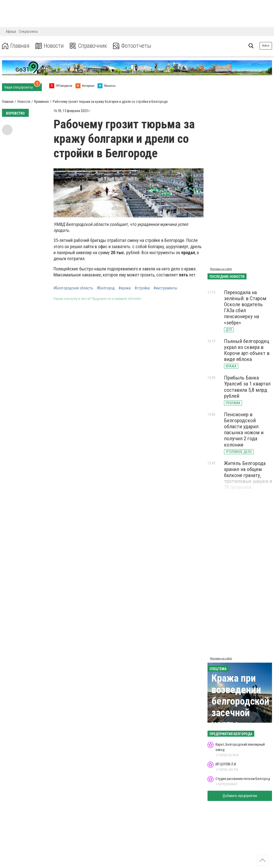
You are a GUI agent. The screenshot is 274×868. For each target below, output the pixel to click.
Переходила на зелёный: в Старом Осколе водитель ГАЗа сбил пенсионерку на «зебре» (245, 308)
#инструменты (165, 288)
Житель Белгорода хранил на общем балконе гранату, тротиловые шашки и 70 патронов (248, 475)
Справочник (88, 46)
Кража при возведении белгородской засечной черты (240, 701)
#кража (125, 288)
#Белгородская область (73, 288)
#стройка (142, 288)
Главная (16, 46)
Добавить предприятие (240, 796)
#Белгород (106, 288)
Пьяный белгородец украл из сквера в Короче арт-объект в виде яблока (247, 350)
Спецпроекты (28, 32)
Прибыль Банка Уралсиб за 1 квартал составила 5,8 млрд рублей (247, 387)
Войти (266, 46)
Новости (50, 46)
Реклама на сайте (221, 269)
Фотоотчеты (132, 46)
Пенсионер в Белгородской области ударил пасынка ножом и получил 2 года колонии (244, 430)
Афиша (11, 32)
